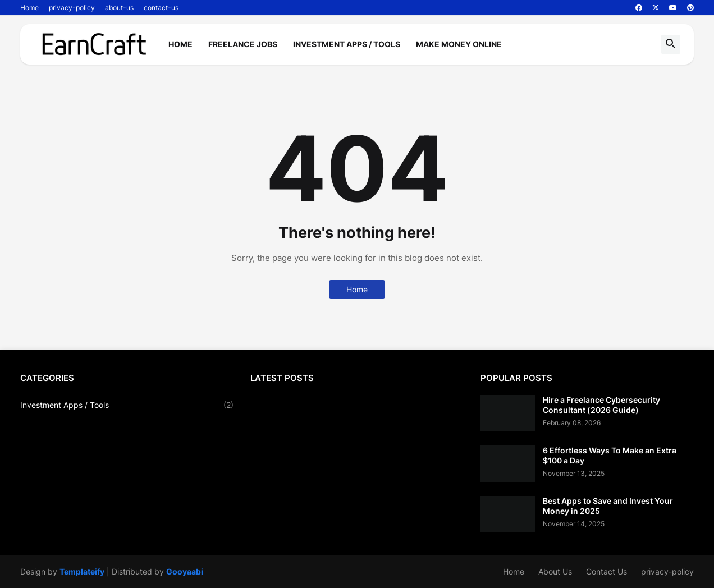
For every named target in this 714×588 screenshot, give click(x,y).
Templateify (82, 571)
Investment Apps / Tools (347, 44)
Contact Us (607, 571)
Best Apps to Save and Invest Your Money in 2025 (608, 506)
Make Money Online (459, 44)
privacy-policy (72, 8)
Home (29, 8)
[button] (671, 44)
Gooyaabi (185, 571)
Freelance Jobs (243, 44)
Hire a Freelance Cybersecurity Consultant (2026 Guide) (601, 405)
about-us (119, 8)
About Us (555, 571)
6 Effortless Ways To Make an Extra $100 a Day (610, 455)
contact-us (161, 8)
